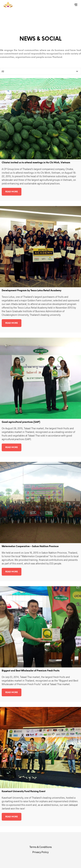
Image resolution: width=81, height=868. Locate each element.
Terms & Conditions (41, 847)
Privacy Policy (40, 852)
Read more (12, 192)
